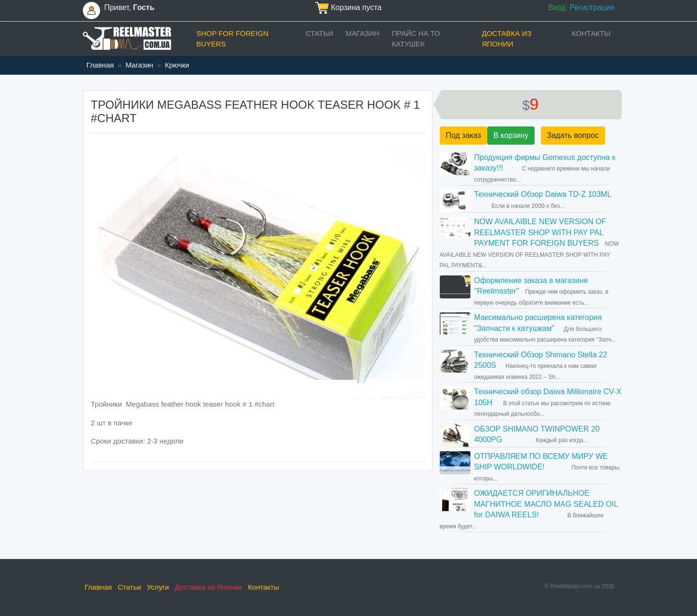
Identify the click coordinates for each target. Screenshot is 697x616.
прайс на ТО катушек (416, 39)
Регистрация (592, 7)
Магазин (363, 33)
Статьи (320, 33)
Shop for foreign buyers (233, 39)
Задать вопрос (573, 135)
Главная (100, 65)
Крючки (177, 65)
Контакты (591, 33)
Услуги (158, 587)
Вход (557, 7)
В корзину (511, 135)
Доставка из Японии (507, 39)
